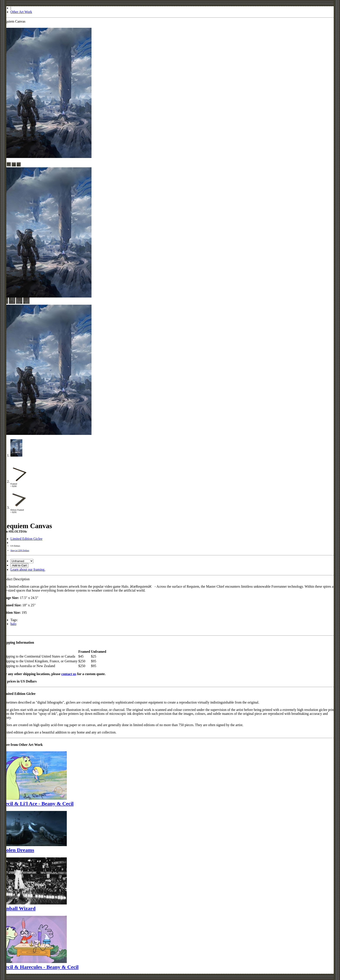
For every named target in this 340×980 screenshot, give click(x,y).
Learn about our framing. (28, 570)
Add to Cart (19, 565)
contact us (69, 674)
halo (13, 624)
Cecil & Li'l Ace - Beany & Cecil (38, 804)
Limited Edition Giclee (26, 539)
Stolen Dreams (18, 850)
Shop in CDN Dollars (20, 550)
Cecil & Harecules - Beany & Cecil (40, 967)
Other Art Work (21, 12)
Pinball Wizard (19, 908)
